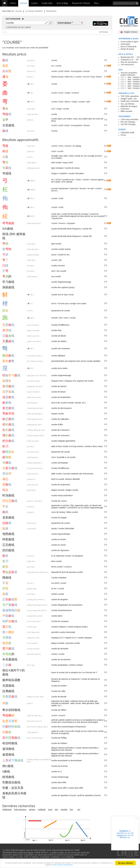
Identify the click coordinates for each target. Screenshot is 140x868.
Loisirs (34, 3)
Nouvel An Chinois (81, 3)
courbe (54, 60)
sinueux (68, 146)
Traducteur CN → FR (130, 60)
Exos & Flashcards (129, 47)
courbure (75, 93)
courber (82, 102)
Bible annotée (126, 111)
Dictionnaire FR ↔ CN (130, 57)
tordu (61, 93)
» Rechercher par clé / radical (18, 27)
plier (88, 102)
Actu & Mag (62, 3)
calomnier (74, 188)
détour (67, 102)
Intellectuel (7, 809)
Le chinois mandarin (34, 11)
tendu (72, 295)
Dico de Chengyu (128, 122)
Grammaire (125, 44)
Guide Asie (47, 3)
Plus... (97, 3)
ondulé (54, 654)
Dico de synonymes (129, 62)
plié (60, 260)
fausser (83, 188)
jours (50, 809)
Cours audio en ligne (129, 42)
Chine (13, 3)
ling (71, 809)
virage (67, 93)
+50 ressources (127, 65)
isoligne (54, 173)
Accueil (19, 11)
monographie (76, 71)
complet (64, 809)
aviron (54, 303)
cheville (54, 318)
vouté (54, 151)
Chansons (125, 109)
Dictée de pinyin (127, 49)
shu (57, 809)
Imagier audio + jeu (129, 99)
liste (129, 77)
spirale (54, 528)
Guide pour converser (130, 101)
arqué (54, 255)
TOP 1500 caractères (130, 96)
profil (61, 71)
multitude (42, 809)
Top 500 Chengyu (128, 124)
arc (53, 66)
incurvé (86, 77)
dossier (87, 71)
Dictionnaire (51, 11)
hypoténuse (57, 218)
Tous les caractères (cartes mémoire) (129, 74)
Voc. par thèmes (127, 104)
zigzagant (71, 223)
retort (54, 457)
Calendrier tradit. (128, 132)
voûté (61, 198)
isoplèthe (63, 173)
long (93, 77)
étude (67, 71)
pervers (54, 191)
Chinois (23, 3)
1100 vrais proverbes (130, 119)
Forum (123, 135)
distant (99, 77)
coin (53, 109)
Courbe (54, 131)
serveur (32, 809)
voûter (78, 180)
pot (79, 809)
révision (136, 77)
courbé (54, 146)
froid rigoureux (20, 809)
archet (58, 180)
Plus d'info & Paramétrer (72, 866)
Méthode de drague (129, 106)
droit (53, 271)
